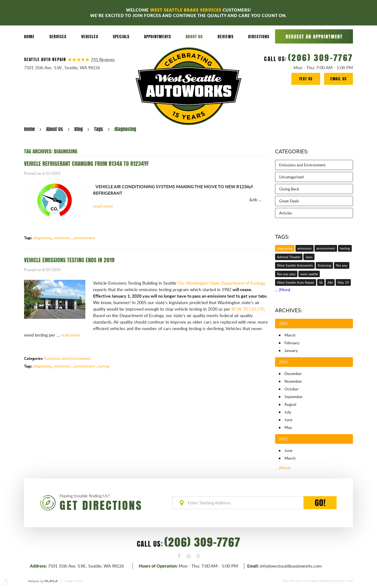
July (288, 412)
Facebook (179, 556)
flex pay (342, 265)
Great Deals (289, 201)
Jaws (309, 257)
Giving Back (289, 189)
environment (84, 238)
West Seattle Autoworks (295, 265)
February (292, 343)
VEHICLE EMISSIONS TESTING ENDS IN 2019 (69, 260)
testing (104, 366)
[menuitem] (29, 37)
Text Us (306, 79)
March (290, 335)
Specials (121, 36)
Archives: (289, 310)
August (290, 404)
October (292, 389)
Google (188, 556)
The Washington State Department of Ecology (221, 283)
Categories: (292, 151)
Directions (259, 36)
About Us (194, 36)
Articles (286, 213)
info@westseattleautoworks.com (291, 566)
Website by (43, 582)
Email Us (339, 79)
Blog (79, 129)
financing (324, 265)
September (294, 397)
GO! (320, 503)
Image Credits (74, 581)
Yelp (198, 556)
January (291, 350)
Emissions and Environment (68, 358)
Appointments (157, 36)
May (288, 427)
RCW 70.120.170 (248, 309)
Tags (99, 129)
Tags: (282, 237)
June (288, 420)
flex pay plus (286, 274)
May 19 (343, 282)
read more (103, 206)
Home (29, 36)
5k (321, 282)
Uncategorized (291, 177)
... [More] (283, 290)
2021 (283, 439)
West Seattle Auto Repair (296, 282)
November (293, 381)
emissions (63, 238)
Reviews (226, 36)
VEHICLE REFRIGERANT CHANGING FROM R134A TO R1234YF (86, 163)
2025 (283, 362)
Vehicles (90, 36)
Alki (330, 282)
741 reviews (103, 59)
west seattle (309, 274)
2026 (283, 324)
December (293, 374)
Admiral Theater (289, 257)
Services (58, 36)
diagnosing (125, 129)
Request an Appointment (314, 36)
